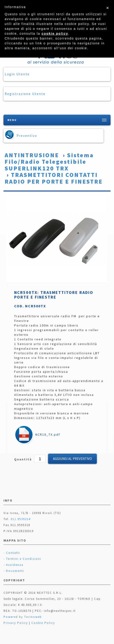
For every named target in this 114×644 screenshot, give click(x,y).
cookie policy (55, 34)
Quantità (24, 459)
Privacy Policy (16, 623)
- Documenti (14, 571)
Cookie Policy (43, 623)
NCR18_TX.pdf (37, 434)
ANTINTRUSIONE (32, 155)
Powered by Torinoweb (23, 617)
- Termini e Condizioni (22, 559)
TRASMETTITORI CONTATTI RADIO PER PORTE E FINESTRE (54, 178)
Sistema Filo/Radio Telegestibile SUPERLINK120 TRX (49, 162)
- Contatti (12, 553)
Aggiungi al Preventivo (72, 459)
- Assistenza (13, 565)
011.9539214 (21, 519)
